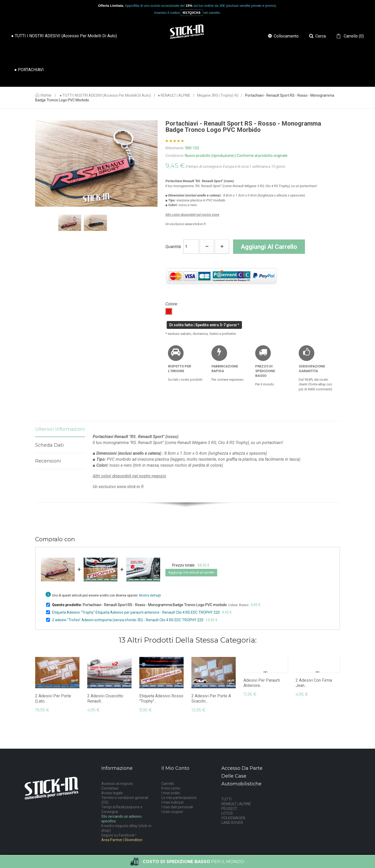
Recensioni (48, 461)
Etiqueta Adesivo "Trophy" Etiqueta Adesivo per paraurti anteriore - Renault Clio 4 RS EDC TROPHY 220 (136, 612)
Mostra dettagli (150, 595)
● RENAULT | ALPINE (174, 96)
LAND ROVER (232, 823)
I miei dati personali (177, 807)
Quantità (173, 247)
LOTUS (227, 813)
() (353, 36)
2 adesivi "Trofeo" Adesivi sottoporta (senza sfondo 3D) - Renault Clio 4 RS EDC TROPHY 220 (128, 620)
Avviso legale (112, 793)
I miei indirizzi (173, 802)
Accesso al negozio (117, 784)
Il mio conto (171, 788)
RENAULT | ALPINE (236, 804)
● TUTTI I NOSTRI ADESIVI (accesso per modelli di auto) (105, 96)
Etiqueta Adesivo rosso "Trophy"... (161, 698)
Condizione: (175, 156)
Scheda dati (49, 445)
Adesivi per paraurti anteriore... (262, 683)
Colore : (173, 304)
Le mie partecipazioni (179, 798)
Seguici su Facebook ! (119, 835)
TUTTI (226, 799)
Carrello (168, 784)
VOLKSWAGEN (233, 818)
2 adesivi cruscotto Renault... (105, 698)
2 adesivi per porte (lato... (53, 698)
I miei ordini (171, 793)
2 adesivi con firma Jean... (314, 683)
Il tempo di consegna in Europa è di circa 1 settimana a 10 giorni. (236, 167)
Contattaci (110, 788)
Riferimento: (175, 148)
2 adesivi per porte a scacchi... (211, 698)
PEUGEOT (229, 809)
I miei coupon (172, 812)
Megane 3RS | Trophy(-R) (218, 96)
